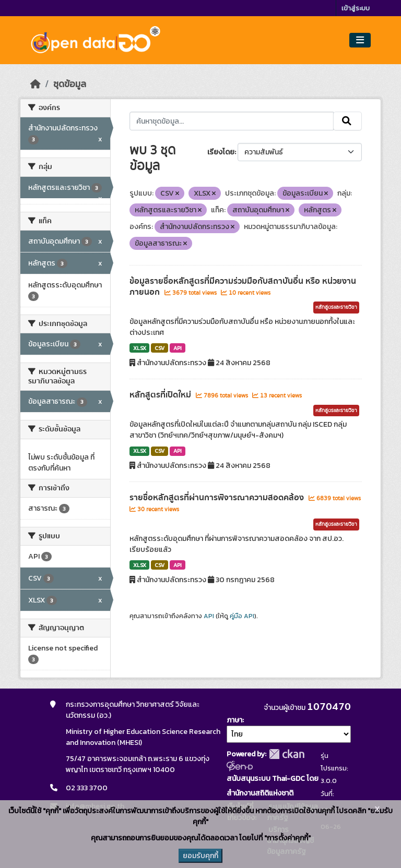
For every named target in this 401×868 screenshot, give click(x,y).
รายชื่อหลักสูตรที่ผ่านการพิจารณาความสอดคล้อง (218, 498)
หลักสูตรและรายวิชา (336, 307)
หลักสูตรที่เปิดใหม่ (161, 395)
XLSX (140, 348)
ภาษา (234, 720)
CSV (160, 348)
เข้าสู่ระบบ (356, 8)
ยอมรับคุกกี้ (200, 856)
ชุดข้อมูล (70, 84)
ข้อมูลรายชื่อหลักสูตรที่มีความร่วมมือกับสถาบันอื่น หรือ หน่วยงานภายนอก (243, 287)
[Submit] (347, 121)
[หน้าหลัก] (36, 84)
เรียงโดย (221, 152)
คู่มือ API (242, 616)
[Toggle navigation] (360, 40)
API (178, 348)
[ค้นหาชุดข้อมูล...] (232, 121)
